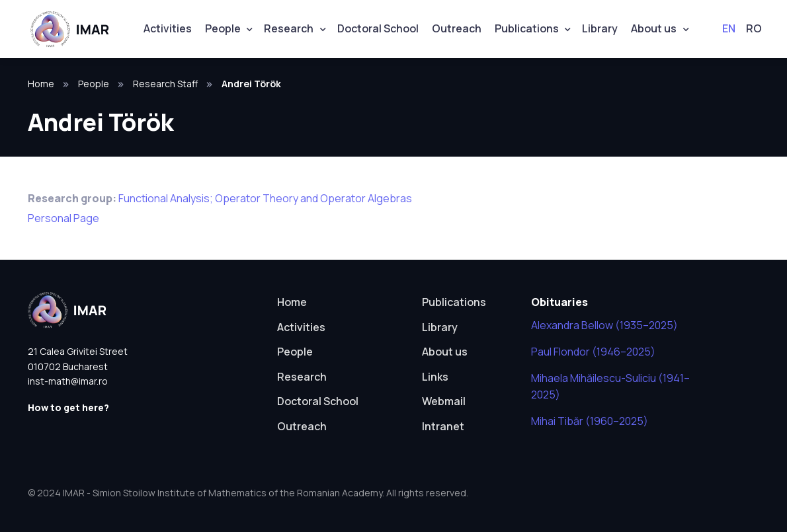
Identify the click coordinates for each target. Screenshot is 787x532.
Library (600, 28)
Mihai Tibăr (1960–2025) (590, 421)
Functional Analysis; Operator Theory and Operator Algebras (265, 198)
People (223, 28)
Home (41, 84)
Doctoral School (378, 28)
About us (654, 28)
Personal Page (63, 218)
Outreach (457, 28)
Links (435, 377)
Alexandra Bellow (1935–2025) (604, 325)
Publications (527, 28)
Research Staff (165, 84)
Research (289, 28)
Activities (168, 28)
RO (754, 28)
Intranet (443, 426)
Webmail (444, 401)
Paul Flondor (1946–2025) (593, 352)
